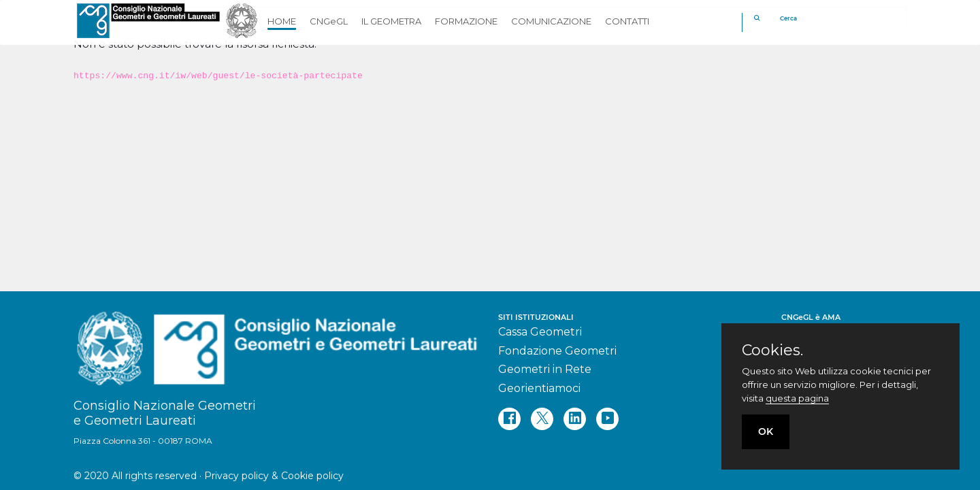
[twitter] (542, 419)
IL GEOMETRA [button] (391, 21)
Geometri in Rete (545, 369)
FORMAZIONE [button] (466, 21)
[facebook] (509, 419)
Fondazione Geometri (557, 351)
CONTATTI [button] (627, 21)
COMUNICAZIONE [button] (551, 21)
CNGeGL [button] (329, 21)
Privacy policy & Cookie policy (274, 476)
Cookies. (772, 350)
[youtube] (607, 419)
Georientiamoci (539, 388)
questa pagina (797, 398)
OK (766, 431)
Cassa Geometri (540, 332)
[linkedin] (575, 419)
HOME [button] (282, 21)
